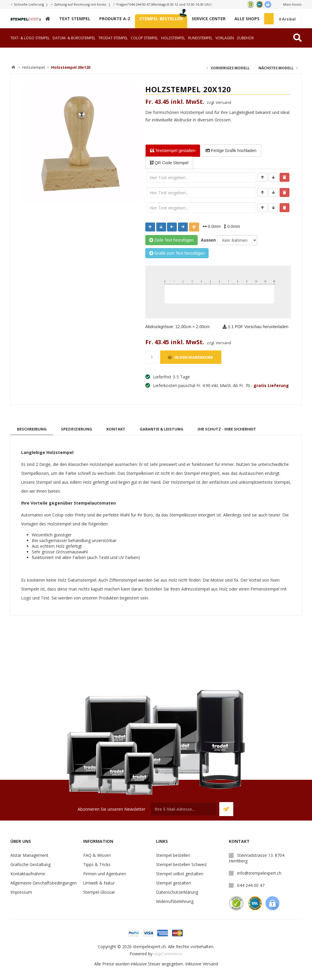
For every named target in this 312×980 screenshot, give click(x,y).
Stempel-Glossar (99, 892)
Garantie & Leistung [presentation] (161, 429)
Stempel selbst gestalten (180, 874)
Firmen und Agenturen (105, 874)
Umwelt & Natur (99, 883)
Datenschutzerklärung (177, 892)
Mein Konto (292, 4)
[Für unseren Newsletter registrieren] (184, 809)
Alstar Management (29, 855)
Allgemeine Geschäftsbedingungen (44, 883)
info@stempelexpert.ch (259, 873)
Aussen (207, 240)
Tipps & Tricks (97, 864)
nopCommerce (168, 954)
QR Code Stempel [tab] (169, 163)
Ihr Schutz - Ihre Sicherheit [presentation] (227, 429)
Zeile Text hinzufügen (171, 240)
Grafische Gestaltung (30, 864)
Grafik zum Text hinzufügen (177, 253)
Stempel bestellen (173, 855)
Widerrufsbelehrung (175, 901)
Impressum (21, 892)
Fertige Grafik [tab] (231, 151)
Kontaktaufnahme (28, 874)
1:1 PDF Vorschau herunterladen (256, 327)
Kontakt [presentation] (116, 429)
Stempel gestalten (173, 883)
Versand (210, 964)
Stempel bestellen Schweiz (181, 864)
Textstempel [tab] (173, 151)
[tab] (32, 429)
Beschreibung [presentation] (32, 429)
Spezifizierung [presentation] (77, 429)
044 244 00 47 (140, 4)
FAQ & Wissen (97, 855)
